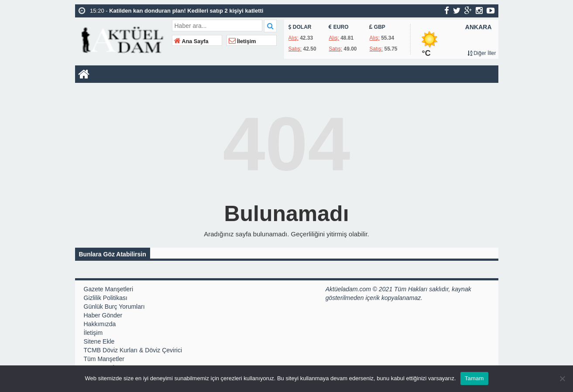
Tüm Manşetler (104, 359)
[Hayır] (562, 378)
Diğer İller (482, 53)
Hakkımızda (100, 324)
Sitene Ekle (99, 341)
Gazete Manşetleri (109, 289)
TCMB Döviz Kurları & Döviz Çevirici (133, 350)
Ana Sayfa (191, 41)
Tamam (474, 378)
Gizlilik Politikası (106, 298)
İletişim (242, 41)
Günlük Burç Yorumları (114, 307)
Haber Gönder (103, 315)
